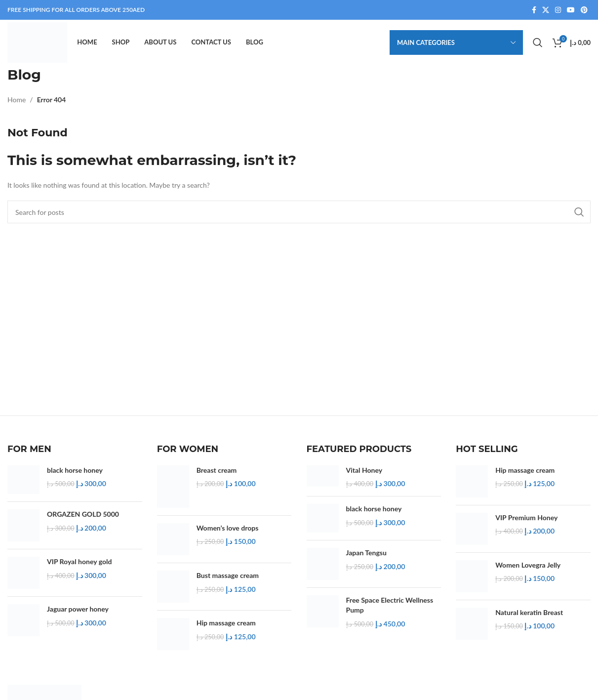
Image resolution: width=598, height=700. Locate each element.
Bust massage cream (228, 580)
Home (17, 104)
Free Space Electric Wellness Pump (390, 610)
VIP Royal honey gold (79, 566)
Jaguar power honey (78, 614)
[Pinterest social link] (584, 11)
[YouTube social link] (571, 11)
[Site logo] (40, 45)
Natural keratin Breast (529, 617)
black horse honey (75, 475)
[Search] (538, 45)
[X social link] (546, 11)
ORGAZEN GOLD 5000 (83, 519)
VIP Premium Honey (526, 522)
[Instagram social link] (558, 11)
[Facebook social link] (534, 11)
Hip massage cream (226, 628)
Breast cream (217, 475)
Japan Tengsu (366, 557)
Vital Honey (364, 475)
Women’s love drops (228, 533)
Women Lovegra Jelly (528, 570)
